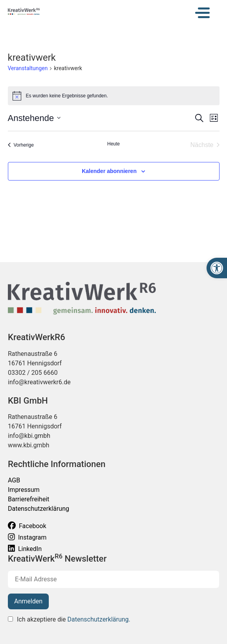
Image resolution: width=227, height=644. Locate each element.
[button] (217, 268)
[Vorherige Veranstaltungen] (21, 145)
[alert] (114, 96)
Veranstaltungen (28, 68)
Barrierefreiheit (29, 499)
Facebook (27, 526)
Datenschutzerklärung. (99, 619)
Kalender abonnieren (109, 171)
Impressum (24, 490)
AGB (14, 480)
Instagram (27, 537)
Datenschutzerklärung (39, 509)
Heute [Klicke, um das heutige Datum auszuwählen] (113, 144)
